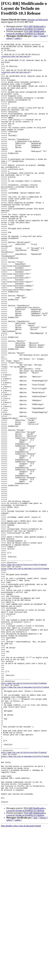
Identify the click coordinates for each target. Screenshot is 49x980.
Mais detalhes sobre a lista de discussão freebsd (21, 978)
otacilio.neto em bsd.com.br (16, 59)
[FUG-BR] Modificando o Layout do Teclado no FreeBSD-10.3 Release (26, 28)
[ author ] (18, 38)
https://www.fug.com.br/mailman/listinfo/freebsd (25, 674)
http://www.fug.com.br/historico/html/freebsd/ (24, 669)
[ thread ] (43, 36)
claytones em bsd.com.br (37, 20)
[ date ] (35, 36)
